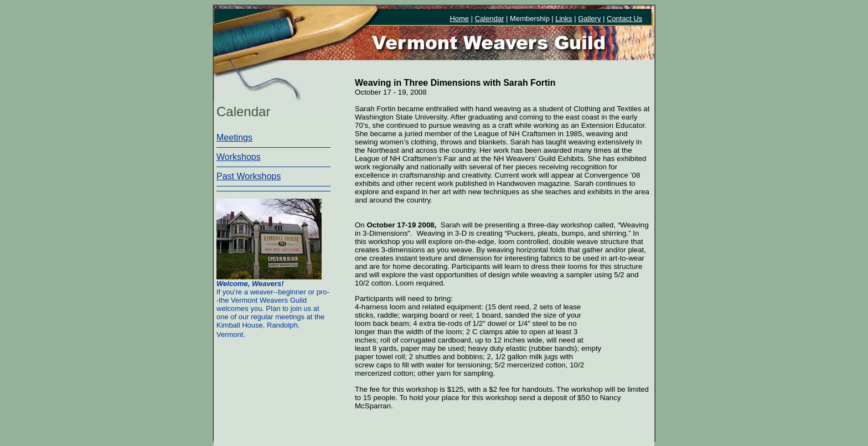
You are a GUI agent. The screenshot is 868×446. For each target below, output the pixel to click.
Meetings (234, 138)
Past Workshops (249, 176)
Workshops (239, 157)
